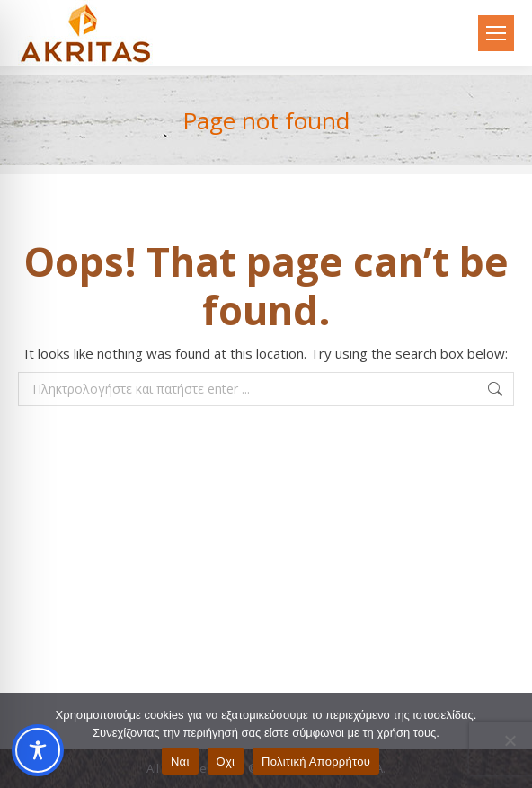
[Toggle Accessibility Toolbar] (38, 750)
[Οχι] (510, 740)
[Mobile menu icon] (496, 33)
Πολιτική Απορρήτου (316, 761)
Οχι (226, 761)
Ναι (180, 761)
